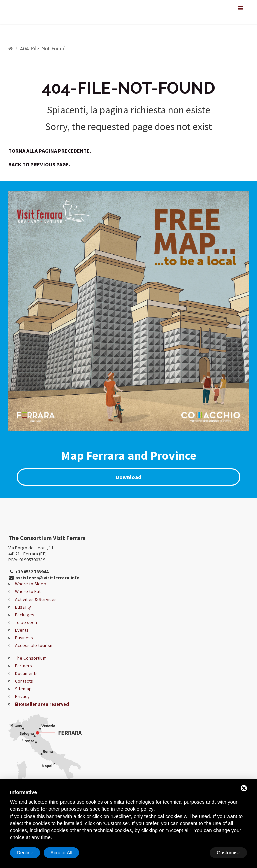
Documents (26, 673)
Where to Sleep (31, 584)
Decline (193, 852)
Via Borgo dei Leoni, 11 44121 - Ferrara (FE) (31, 551)
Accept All (229, 852)
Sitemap (23, 689)
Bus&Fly (23, 607)
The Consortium (31, 658)
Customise (29, 852)
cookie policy (139, 809)
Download (128, 477)
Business (24, 638)
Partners (24, 666)
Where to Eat (28, 591)
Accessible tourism (34, 645)
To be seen (26, 622)
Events (22, 630)
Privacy (22, 696)
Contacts (24, 681)
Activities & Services (36, 599)
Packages (25, 615)
